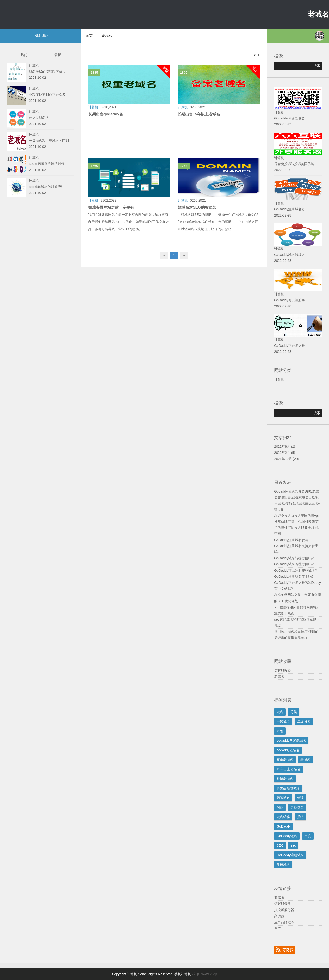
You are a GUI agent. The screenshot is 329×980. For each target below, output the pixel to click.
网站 (280, 807)
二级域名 (304, 721)
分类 (294, 712)
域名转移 (283, 817)
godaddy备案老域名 (291, 741)
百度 (308, 836)
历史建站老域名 (288, 788)
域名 (280, 712)
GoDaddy (284, 826)
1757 (185, 166)
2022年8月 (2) (285, 446)
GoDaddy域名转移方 (290, 255)
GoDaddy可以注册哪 (290, 300)
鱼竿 (278, 928)
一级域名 (283, 721)
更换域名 (297, 807)
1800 (185, 73)
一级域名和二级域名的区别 (49, 141)
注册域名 (283, 865)
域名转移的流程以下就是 (47, 72)
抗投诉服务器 (284, 910)
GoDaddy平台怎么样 (290, 346)
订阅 (197, 974)
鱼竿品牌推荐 (284, 922)
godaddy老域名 (288, 750)
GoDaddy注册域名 (290, 855)
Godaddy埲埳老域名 (289, 118)
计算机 (279, 379)
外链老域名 (285, 779)
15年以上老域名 (288, 769)
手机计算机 (41, 36)
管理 (300, 798)
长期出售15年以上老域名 (199, 114)
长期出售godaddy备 (106, 114)
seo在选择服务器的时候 (47, 164)
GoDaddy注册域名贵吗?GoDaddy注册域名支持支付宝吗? (296, 546)
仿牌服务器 (283, 670)
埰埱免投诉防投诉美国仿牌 (294, 164)
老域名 (318, 14)
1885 (95, 73)
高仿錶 (279, 916)
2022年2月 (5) (285, 453)
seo (294, 845)
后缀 (300, 817)
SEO (280, 845)
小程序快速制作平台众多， (49, 95)
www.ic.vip (209, 974)
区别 (280, 731)
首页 (89, 36)
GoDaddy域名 (287, 836)
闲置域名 (283, 798)
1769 (95, 166)
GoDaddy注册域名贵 (290, 209)
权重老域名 (285, 760)
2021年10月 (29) (287, 459)
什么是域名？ (39, 118)
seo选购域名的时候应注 (47, 187)
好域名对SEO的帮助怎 (197, 207)
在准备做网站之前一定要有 (111, 207)
